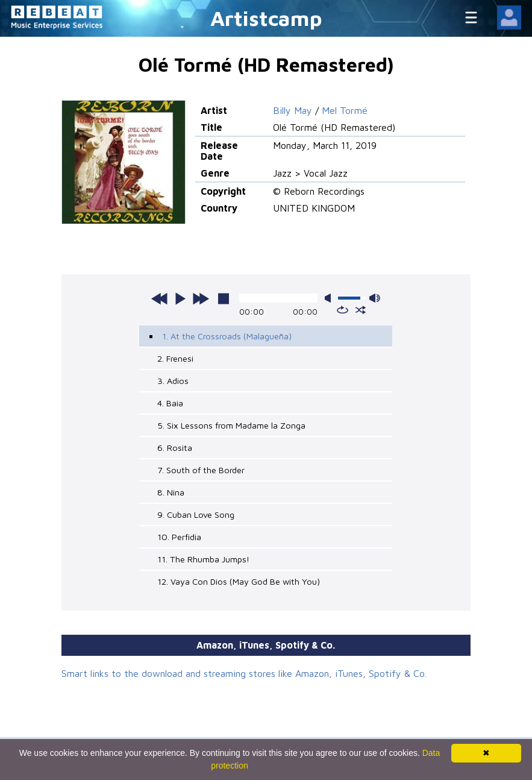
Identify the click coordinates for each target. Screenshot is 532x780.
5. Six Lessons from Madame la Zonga (231, 425)
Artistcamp (266, 18)
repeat (343, 310)
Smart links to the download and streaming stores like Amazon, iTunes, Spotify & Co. (244, 673)
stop (224, 298)
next (201, 298)
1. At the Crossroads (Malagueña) (227, 336)
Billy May (293, 110)
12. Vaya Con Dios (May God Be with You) (239, 581)
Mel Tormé (345, 110)
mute (330, 298)
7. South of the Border (201, 470)
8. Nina (171, 492)
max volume (375, 298)
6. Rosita (175, 448)
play (180, 298)
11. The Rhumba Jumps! (203, 559)
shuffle (361, 310)
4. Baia (170, 403)
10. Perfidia (179, 537)
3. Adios (173, 381)
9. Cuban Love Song (196, 514)
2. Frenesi (175, 358)
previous (160, 298)
